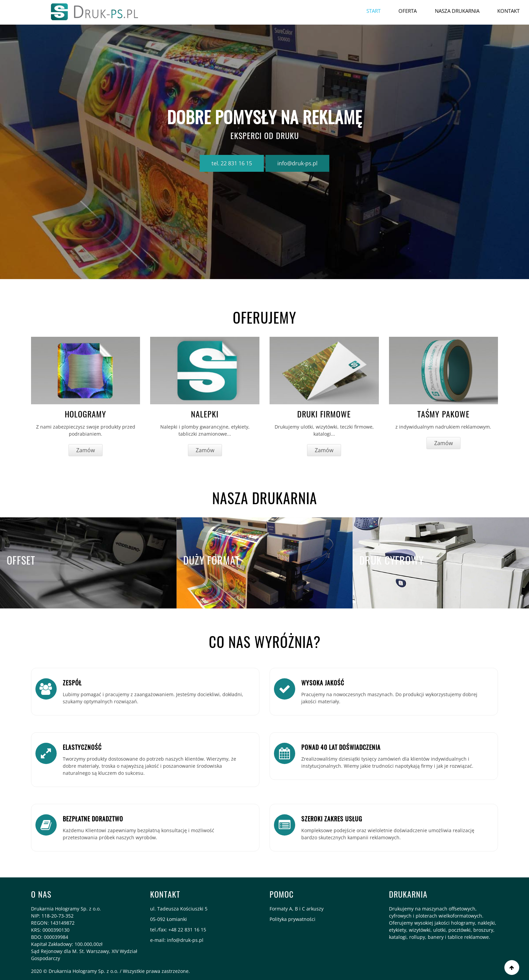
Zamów (86, 450)
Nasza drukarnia (457, 11)
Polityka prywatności (293, 919)
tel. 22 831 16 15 (232, 163)
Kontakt (508, 11)
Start (373, 11)
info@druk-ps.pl (297, 163)
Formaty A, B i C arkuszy (297, 909)
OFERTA (407, 11)
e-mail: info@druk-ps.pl (177, 940)
